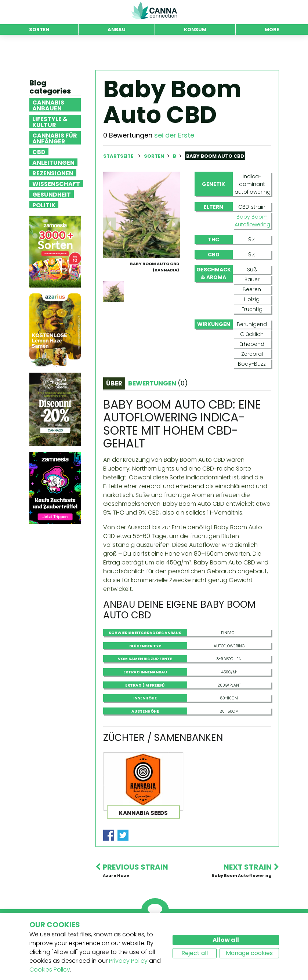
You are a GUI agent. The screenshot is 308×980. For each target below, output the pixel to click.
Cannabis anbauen (48, 105)
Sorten (155, 156)
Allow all (226, 940)
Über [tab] (114, 383)
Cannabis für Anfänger (55, 138)
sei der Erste (174, 135)
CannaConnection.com (154, 10)
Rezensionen (53, 173)
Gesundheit (52, 194)
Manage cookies (249, 953)
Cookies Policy (50, 970)
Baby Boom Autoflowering (252, 221)
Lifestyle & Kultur (50, 121)
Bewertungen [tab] (158, 383)
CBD (39, 151)
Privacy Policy (128, 961)
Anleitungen (53, 162)
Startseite (118, 156)
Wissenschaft (56, 183)
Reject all (195, 953)
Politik (44, 205)
